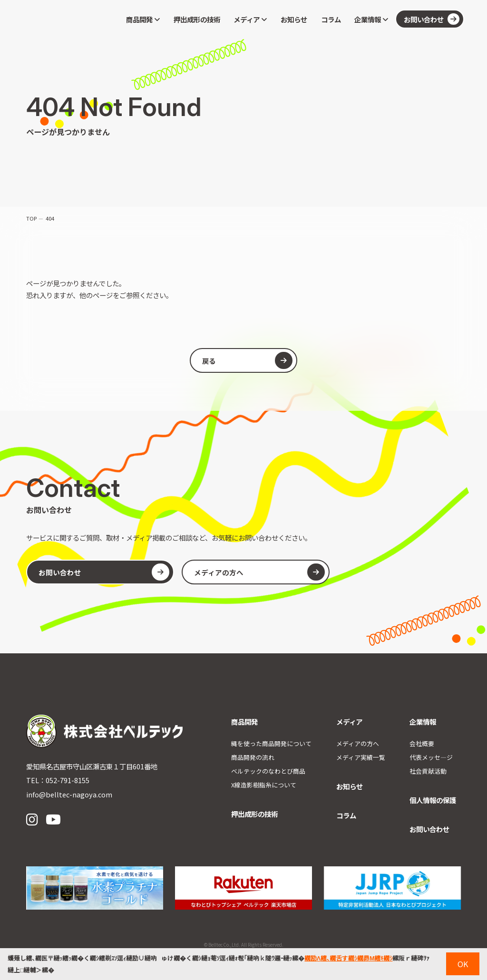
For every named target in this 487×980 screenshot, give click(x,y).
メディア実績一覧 (361, 757)
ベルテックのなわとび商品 (268, 771)
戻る (247, 360)
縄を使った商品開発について (271, 743)
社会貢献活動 (428, 771)
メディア (250, 19)
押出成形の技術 (197, 19)
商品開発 (143, 19)
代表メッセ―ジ (431, 757)
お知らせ (294, 19)
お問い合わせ (432, 19)
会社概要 (422, 743)
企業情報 (371, 19)
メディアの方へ (256, 572)
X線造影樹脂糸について (264, 785)
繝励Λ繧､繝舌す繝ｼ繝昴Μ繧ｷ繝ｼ (348, 958)
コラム (331, 19)
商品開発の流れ (253, 757)
